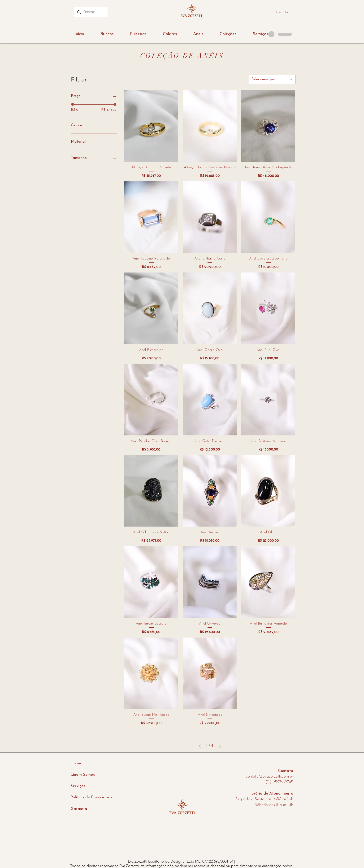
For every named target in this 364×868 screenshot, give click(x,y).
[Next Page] (220, 746)
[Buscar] (91, 12)
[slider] (73, 104)
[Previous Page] (200, 746)
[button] (228, 34)
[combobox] (272, 79)
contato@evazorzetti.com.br (269, 777)
